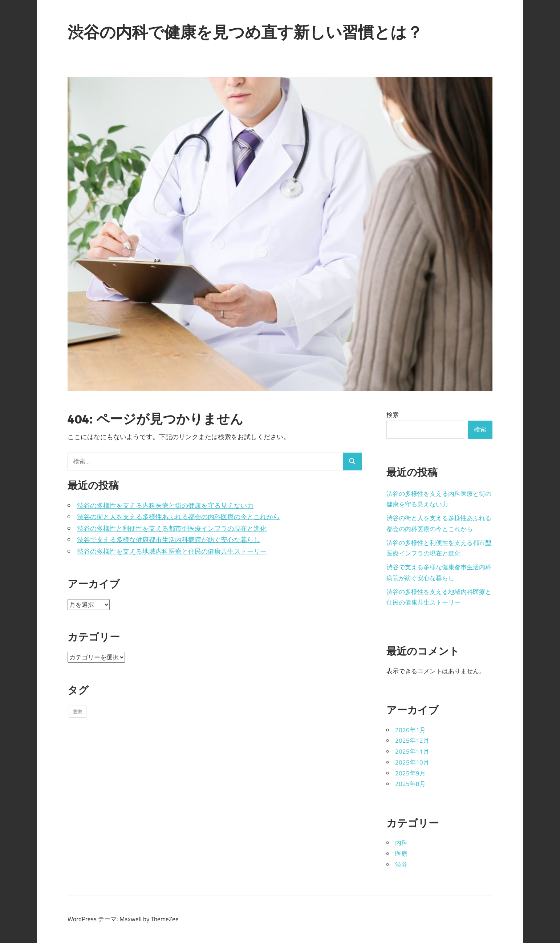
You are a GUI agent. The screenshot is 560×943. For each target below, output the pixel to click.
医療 (401, 854)
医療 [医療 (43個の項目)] (77, 711)
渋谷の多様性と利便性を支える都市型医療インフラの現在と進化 (172, 528)
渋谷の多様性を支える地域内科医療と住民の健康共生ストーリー (172, 551)
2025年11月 (412, 751)
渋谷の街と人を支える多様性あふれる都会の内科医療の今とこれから (178, 517)
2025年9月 (410, 773)
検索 (393, 415)
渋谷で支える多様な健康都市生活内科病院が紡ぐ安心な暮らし (169, 540)
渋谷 (401, 864)
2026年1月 (410, 730)
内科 (401, 843)
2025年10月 (412, 762)
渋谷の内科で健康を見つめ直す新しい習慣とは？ (245, 32)
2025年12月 (412, 741)
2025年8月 (410, 784)
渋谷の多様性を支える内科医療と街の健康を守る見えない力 (165, 505)
